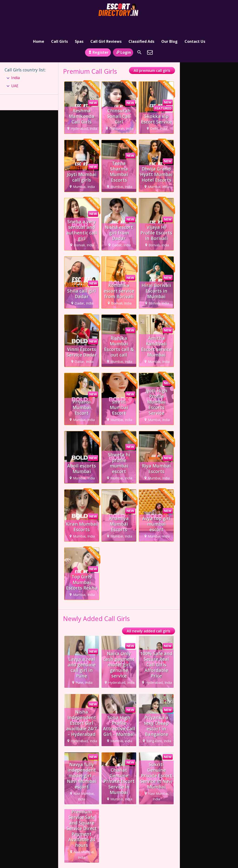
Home (39, 24)
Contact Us (195, 24)
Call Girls (59, 24)
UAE (15, 71)
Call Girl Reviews (106, 24)
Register (98, 38)
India (15, 63)
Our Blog (169, 24)
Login (123, 38)
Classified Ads (141, 24)
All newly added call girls (149, 617)
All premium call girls (152, 56)
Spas (79, 24)
